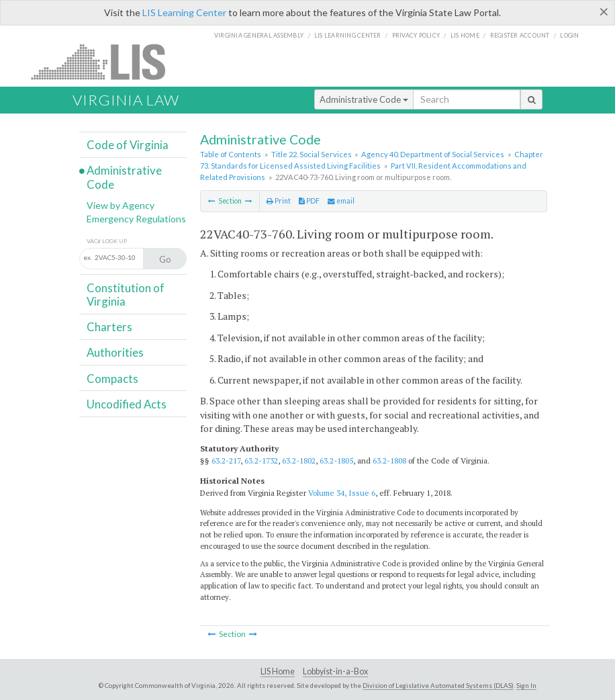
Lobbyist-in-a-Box (335, 671)
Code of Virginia (128, 145)
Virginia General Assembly (259, 35)
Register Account (520, 35)
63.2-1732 (261, 461)
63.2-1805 (336, 461)
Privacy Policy (416, 35)
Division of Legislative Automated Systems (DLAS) (438, 685)
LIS (106, 61)
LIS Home (278, 671)
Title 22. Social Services (312, 154)
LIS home (465, 35)
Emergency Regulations (136, 219)
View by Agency (121, 205)
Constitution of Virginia (126, 295)
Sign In (526, 685)
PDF (309, 201)
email (341, 201)
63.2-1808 (389, 461)
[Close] (604, 11)
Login (569, 35)
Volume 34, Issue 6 (342, 493)
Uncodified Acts (127, 404)
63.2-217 (226, 461)
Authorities (115, 352)
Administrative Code (364, 99)
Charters (109, 327)
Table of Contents (231, 154)
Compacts (112, 379)
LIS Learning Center (184, 12)
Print (279, 201)
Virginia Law (126, 100)
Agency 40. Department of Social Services (433, 154)
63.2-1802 (299, 461)
